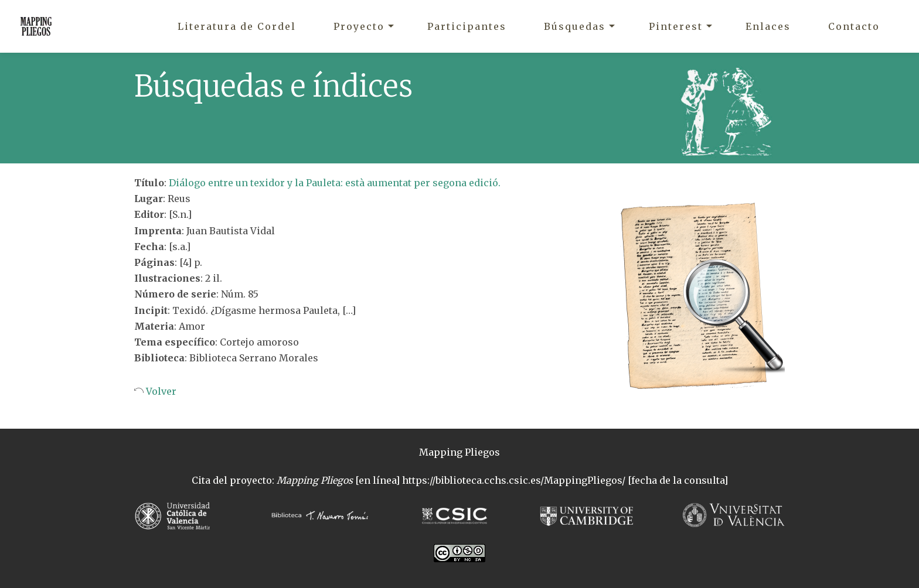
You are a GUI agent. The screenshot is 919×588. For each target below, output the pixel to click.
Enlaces (768, 26)
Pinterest (676, 26)
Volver (160, 391)
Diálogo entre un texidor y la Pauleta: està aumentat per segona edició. (335, 183)
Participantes (467, 26)
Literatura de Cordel (237, 26)
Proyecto (359, 26)
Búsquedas (575, 26)
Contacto (854, 26)
